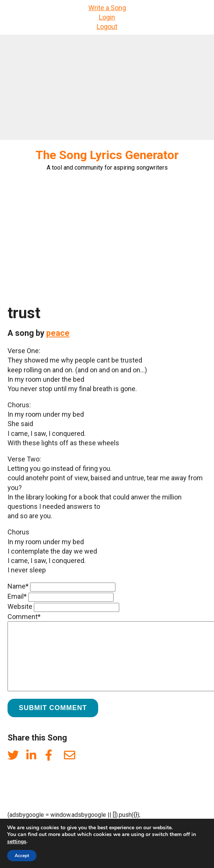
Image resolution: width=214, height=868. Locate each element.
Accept (22, 856)
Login (107, 17)
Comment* (24, 617)
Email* (17, 596)
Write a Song (107, 8)
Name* (18, 586)
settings (17, 842)
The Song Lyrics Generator (107, 155)
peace (58, 333)
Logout (107, 27)
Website (20, 606)
